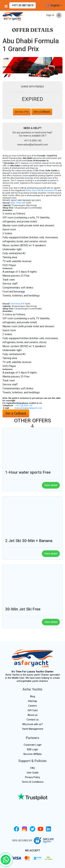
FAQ (33, 768)
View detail (51, 485)
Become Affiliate (33, 754)
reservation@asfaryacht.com (33, 145)
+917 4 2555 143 (33, 141)
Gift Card (33, 710)
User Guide (33, 773)
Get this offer (22, 112)
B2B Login (32, 749)
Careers (32, 706)
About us (32, 715)
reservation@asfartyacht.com (28, 408)
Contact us (33, 720)
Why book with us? (32, 724)
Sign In (50, 15)
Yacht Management (33, 729)
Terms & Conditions (33, 782)
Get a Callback (42, 112)
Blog (33, 696)
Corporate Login (33, 745)
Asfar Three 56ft (33, 190)
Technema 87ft (50, 190)
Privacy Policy (32, 777)
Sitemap (32, 701)
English (53, 5)
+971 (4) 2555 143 (24, 406)
